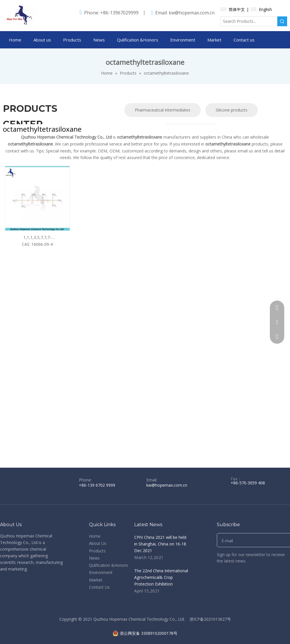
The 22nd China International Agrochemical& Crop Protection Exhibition (161, 577)
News (94, 558)
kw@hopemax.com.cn (192, 13)
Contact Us (99, 587)
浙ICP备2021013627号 (210, 619)
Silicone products (232, 110)
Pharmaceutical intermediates (163, 110)
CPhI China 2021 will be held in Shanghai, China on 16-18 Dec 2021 (160, 544)
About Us (98, 543)
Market (96, 580)
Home (95, 536)
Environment (101, 572)
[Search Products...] (249, 21)
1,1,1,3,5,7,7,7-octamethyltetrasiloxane (37, 238)
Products (97, 551)
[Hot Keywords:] (282, 21)
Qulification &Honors (109, 565)
